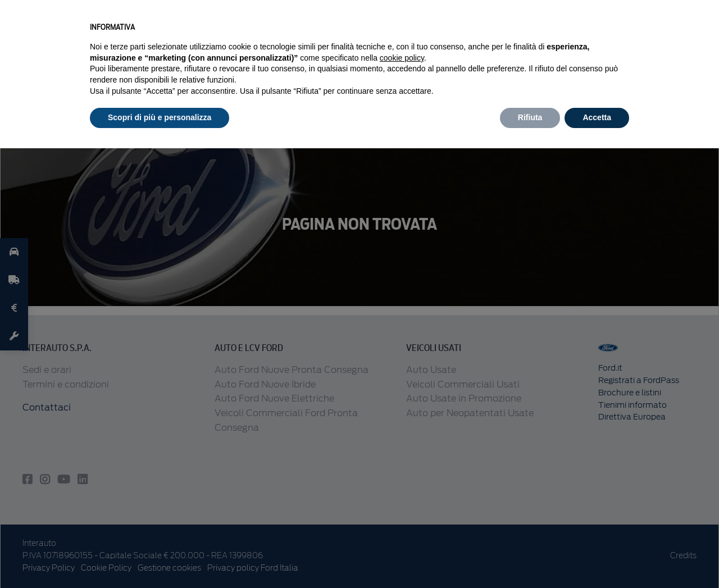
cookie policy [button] (402, 58)
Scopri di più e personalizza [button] (160, 117)
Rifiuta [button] (530, 117)
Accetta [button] (597, 117)
